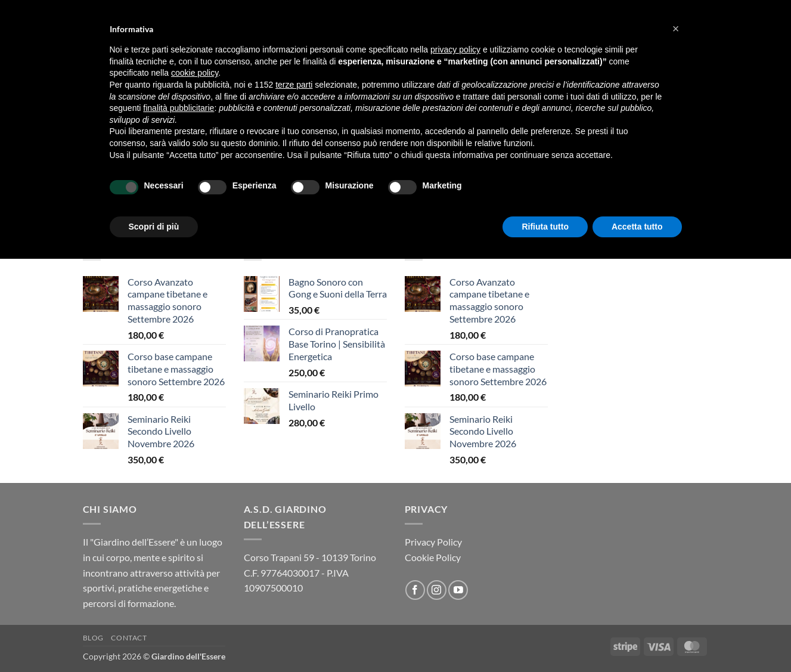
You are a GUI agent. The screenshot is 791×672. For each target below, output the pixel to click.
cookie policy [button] (195, 73)
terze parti (294, 85)
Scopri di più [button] (154, 227)
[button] (676, 29)
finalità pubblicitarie (179, 108)
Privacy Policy (433, 542)
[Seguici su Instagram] (437, 590)
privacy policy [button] (455, 49)
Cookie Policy (433, 557)
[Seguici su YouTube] (458, 590)
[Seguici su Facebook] (415, 590)
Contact (129, 638)
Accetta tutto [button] (637, 227)
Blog (93, 638)
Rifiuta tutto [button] (545, 227)
